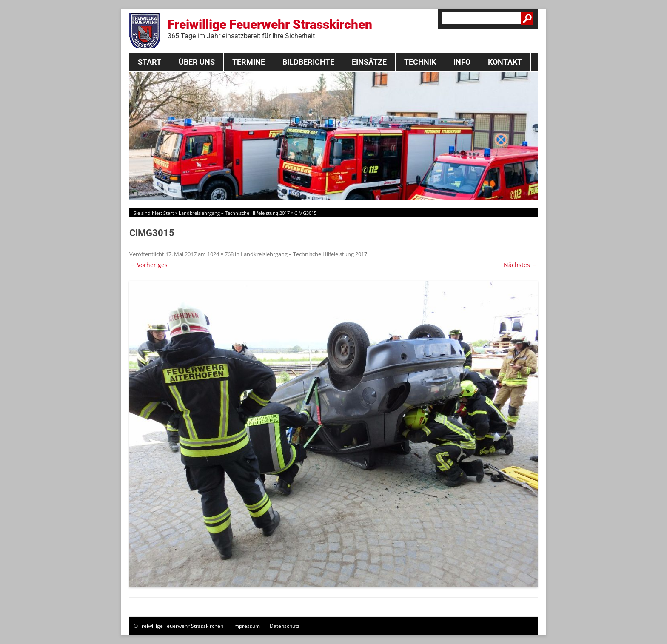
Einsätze (369, 62)
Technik (420, 62)
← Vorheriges (148, 265)
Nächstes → (521, 265)
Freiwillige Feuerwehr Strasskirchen (270, 28)
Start (150, 62)
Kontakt (505, 62)
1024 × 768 (220, 254)
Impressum (247, 626)
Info (462, 62)
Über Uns (197, 62)
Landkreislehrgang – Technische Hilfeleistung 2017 (234, 213)
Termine (249, 62)
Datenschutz (285, 626)
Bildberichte (308, 62)
